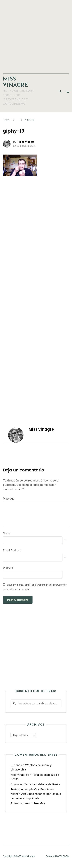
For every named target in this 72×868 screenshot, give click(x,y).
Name (7, 533)
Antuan (15, 803)
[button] (67, 91)
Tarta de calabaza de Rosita (42, 784)
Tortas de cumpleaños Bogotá (30, 789)
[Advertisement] (36, 35)
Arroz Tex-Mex (35, 803)
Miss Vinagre (27, 142)
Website (8, 568)
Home (6, 120)
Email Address (12, 550)
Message (9, 499)
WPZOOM (64, 856)
